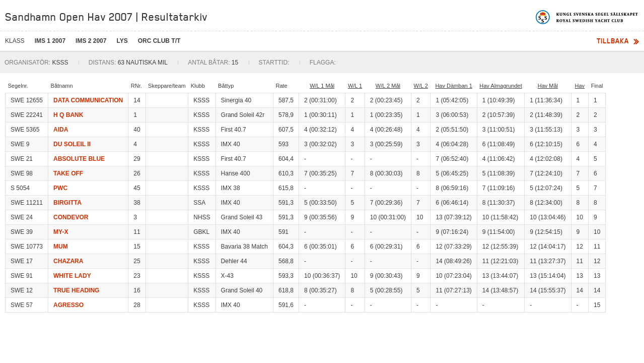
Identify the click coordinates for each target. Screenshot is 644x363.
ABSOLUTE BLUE (79, 159)
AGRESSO (68, 305)
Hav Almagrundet (500, 86)
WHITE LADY (72, 276)
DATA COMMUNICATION (88, 100)
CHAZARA (68, 261)
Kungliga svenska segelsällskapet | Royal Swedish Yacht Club (587, 17)
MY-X (61, 232)
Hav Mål (548, 86)
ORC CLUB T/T (159, 41)
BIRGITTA (67, 203)
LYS (122, 41)
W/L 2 (421, 86)
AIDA (61, 130)
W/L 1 (355, 86)
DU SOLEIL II (72, 144)
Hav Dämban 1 (453, 86)
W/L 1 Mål (322, 86)
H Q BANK (68, 115)
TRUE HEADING (76, 290)
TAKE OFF (68, 173)
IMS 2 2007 (91, 41)
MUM (61, 247)
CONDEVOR (71, 217)
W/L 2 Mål (388, 86)
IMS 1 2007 (50, 41)
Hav (580, 86)
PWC (60, 188)
